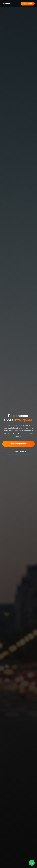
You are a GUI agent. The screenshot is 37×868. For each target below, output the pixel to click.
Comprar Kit (28, 4)
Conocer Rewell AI (18, 451)
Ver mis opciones (19, 444)
